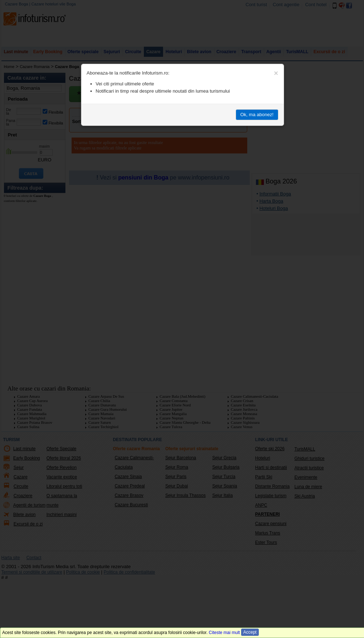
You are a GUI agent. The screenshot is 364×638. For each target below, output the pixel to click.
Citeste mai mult (224, 633)
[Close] (276, 73)
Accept (250, 632)
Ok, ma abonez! (257, 115)
